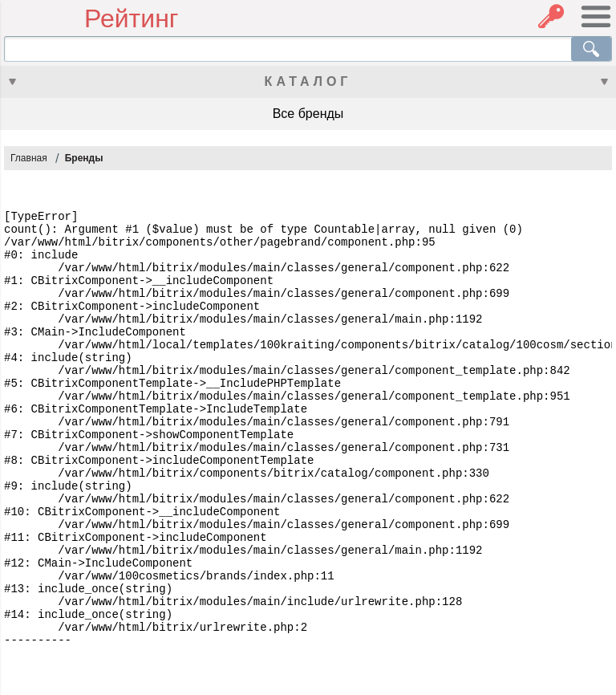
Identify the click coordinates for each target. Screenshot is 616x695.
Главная (29, 158)
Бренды (84, 158)
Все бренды (308, 114)
